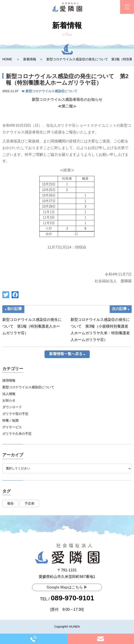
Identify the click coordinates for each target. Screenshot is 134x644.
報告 (10, 503)
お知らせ (9, 400)
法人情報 (9, 394)
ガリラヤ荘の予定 (15, 414)
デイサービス (12, 427)
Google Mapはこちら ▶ (67, 587)
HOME (7, 59)
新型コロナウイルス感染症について (51, 91)
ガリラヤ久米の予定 (17, 434)
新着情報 (30, 59)
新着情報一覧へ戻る (66, 354)
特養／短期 (10, 420)
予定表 (29, 503)
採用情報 (9, 380)
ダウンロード (12, 407)
